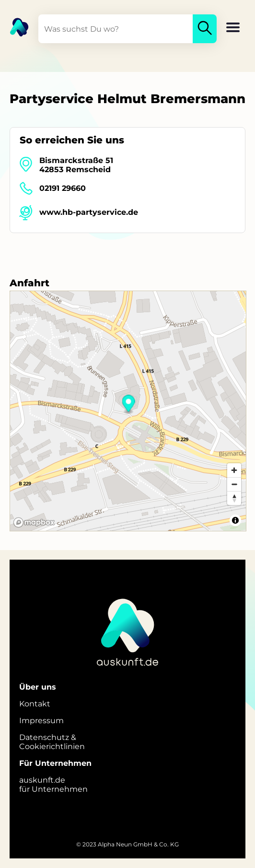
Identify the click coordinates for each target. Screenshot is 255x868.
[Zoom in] (234, 470)
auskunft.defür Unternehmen (53, 785)
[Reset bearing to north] (234, 498)
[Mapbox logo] (34, 522)
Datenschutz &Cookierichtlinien (52, 742)
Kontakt (35, 704)
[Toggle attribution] (235, 520)
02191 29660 (63, 188)
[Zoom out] (234, 484)
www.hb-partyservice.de (89, 212)
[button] (233, 28)
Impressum (41, 721)
